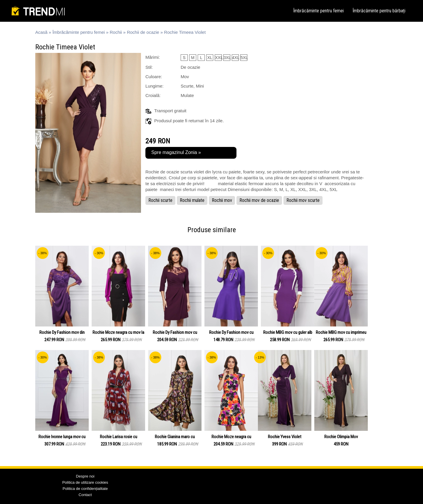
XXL (218, 58)
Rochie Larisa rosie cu (119, 437)
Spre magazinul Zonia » (176, 152)
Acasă (41, 32)
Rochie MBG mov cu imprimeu (341, 332)
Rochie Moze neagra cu (231, 437)
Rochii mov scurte (303, 200)
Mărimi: (153, 57)
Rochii (116, 32)
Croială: (153, 95)
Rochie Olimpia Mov (341, 437)
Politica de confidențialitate (85, 489)
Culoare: (154, 77)
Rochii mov (222, 200)
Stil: (149, 67)
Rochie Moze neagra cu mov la (118, 332)
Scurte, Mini (192, 86)
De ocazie (190, 67)
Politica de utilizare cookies (85, 482)
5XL (244, 58)
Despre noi (85, 476)
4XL (235, 58)
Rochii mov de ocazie (259, 200)
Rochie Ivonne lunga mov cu (62, 437)
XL (210, 58)
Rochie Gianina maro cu (175, 437)
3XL (227, 58)
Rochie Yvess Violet (285, 437)
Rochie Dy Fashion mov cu (175, 332)
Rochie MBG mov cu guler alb (288, 332)
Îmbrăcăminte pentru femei (318, 11)
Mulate (187, 95)
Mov (185, 77)
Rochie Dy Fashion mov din (62, 332)
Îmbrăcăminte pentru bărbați (379, 11)
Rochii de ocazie (143, 32)
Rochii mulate (192, 200)
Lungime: (155, 86)
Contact (85, 495)
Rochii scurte (160, 200)
